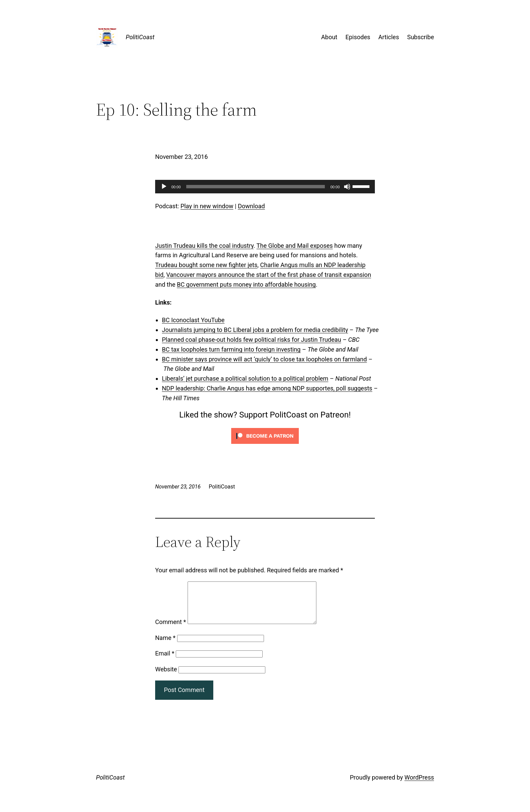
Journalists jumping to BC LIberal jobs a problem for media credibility (255, 330)
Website (166, 677)
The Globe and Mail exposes (295, 246)
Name (165, 646)
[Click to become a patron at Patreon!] (265, 445)
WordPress (419, 785)
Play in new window (207, 206)
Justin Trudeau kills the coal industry (204, 246)
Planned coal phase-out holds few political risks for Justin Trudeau (251, 340)
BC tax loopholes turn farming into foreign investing (231, 349)
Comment (171, 630)
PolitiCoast (140, 37)
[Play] (164, 187)
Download (251, 206)
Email (165, 661)
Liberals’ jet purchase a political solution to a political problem (245, 378)
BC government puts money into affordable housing (246, 284)
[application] (265, 187)
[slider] (256, 187)
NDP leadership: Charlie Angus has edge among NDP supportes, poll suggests (267, 388)
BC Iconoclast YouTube (193, 320)
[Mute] (347, 187)
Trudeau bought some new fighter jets (206, 265)
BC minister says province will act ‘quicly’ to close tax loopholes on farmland (264, 359)
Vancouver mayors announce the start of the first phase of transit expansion (269, 275)
